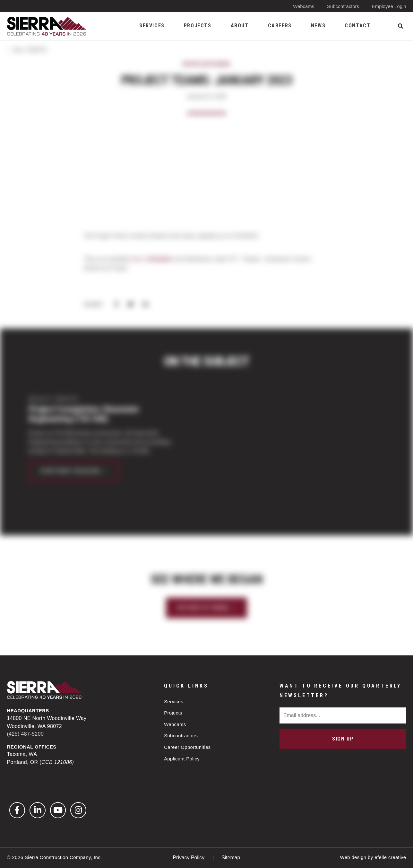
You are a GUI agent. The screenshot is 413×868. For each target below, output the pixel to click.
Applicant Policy (182, 759)
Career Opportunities (188, 747)
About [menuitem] (240, 26)
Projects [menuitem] (198, 26)
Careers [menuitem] (280, 26)
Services (174, 701)
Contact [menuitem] (357, 26)
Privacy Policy (189, 858)
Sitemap (231, 858)
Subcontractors (343, 6)
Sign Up (343, 738)
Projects (173, 713)
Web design (353, 857)
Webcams (303, 6)
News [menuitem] (318, 26)
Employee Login (389, 6)
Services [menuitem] (152, 26)
